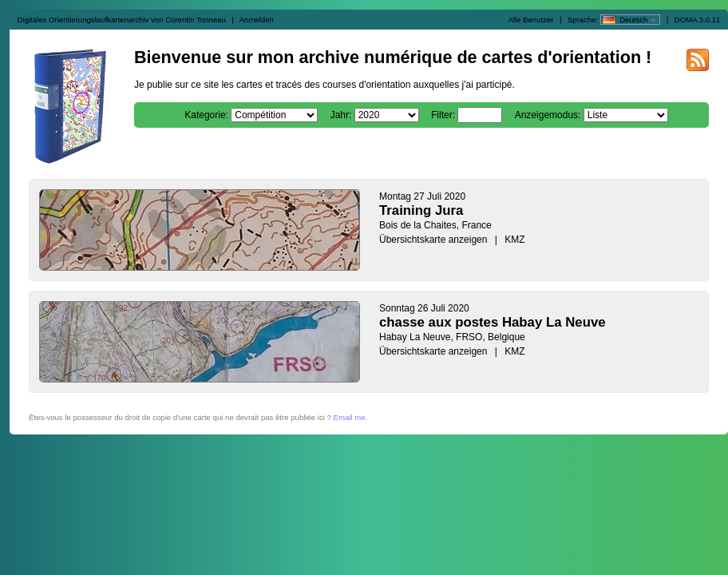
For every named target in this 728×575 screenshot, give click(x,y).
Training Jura (421, 210)
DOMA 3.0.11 (698, 20)
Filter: (443, 115)
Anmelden (257, 20)
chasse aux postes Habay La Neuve (493, 322)
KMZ (514, 240)
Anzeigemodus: (548, 115)
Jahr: (341, 115)
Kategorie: (206, 115)
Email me (350, 417)
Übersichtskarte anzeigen (433, 240)
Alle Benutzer (530, 20)
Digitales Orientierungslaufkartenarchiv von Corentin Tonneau (122, 20)
